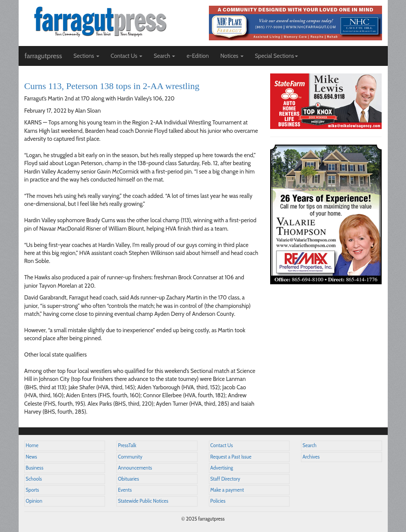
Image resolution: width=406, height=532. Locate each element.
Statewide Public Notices (143, 501)
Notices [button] (232, 56)
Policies (218, 501)
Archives (311, 457)
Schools (34, 479)
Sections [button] (86, 56)
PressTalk (127, 445)
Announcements (135, 468)
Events (125, 490)
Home (32, 445)
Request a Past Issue (231, 457)
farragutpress (43, 56)
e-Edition (198, 56)
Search (310, 445)
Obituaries (128, 479)
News (32, 457)
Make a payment (227, 490)
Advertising (222, 468)
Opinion (34, 501)
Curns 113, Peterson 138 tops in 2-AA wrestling (112, 86)
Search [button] (165, 56)
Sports (33, 490)
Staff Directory (225, 479)
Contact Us (222, 445)
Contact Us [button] (127, 56)
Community (130, 457)
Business (35, 468)
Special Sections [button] (276, 56)
